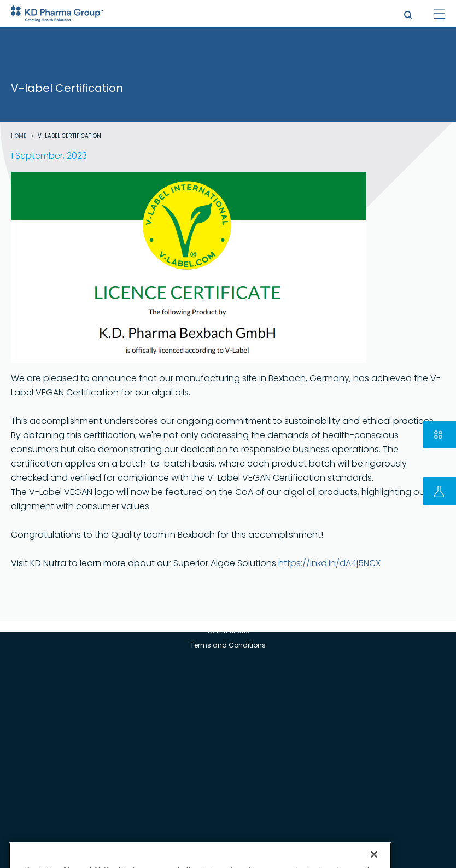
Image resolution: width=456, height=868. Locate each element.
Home (19, 136)
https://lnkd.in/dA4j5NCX (329, 563)
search (408, 15)
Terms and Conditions (228, 645)
